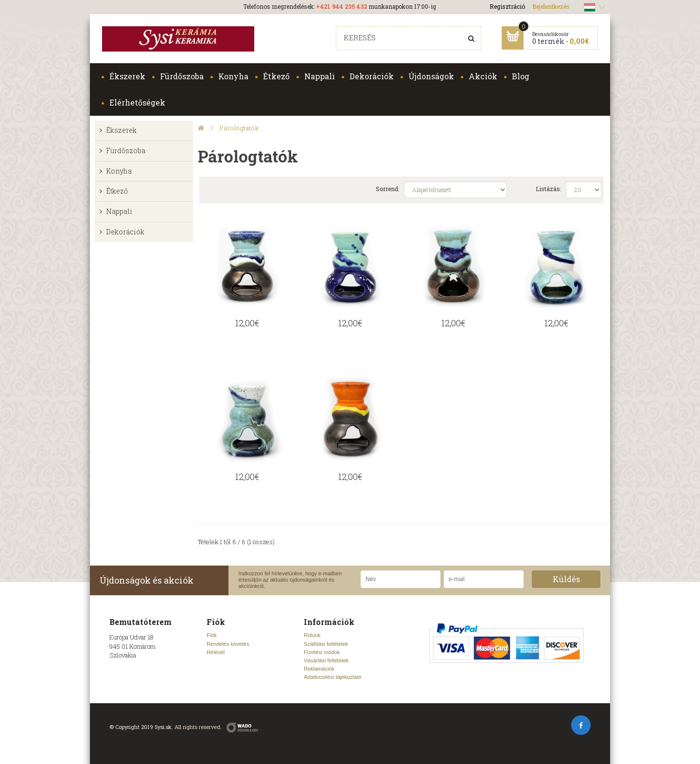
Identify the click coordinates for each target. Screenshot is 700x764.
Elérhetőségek (137, 102)
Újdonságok (431, 76)
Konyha (233, 76)
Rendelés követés (228, 644)
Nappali (320, 76)
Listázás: (548, 189)
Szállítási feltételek (326, 644)
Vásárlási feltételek (326, 660)
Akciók (483, 76)
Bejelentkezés (551, 6)
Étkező (276, 76)
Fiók (212, 635)
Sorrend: (387, 189)
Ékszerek (127, 76)
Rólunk (312, 635)
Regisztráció (507, 6)
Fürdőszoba (182, 76)
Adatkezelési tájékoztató (333, 677)
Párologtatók (239, 128)
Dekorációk (372, 76)
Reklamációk (319, 669)
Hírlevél (216, 652)
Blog (521, 76)
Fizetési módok (322, 652)
